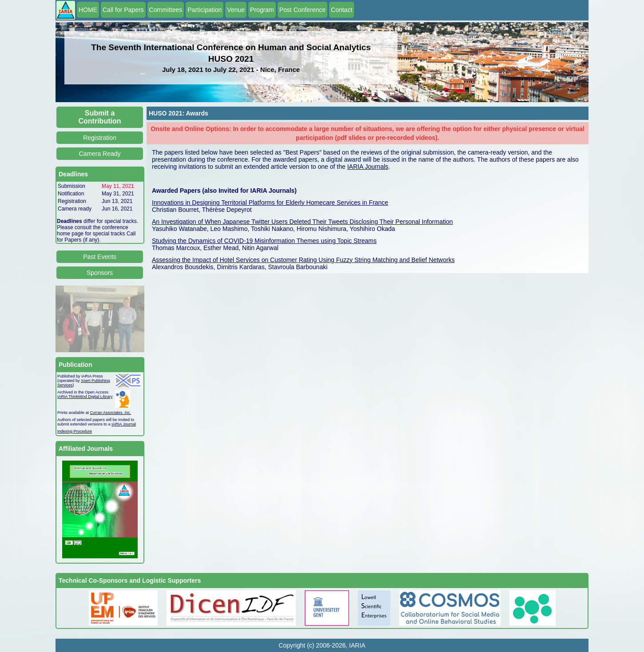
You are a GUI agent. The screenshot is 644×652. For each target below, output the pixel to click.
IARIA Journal (124, 424)
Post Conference (302, 10)
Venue (236, 10)
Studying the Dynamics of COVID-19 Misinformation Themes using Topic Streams (264, 241)
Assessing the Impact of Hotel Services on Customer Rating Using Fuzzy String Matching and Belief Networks (303, 260)
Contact (342, 10)
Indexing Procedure (75, 431)
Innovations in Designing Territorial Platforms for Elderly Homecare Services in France (270, 203)
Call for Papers (123, 10)
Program (262, 10)
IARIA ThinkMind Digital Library (85, 397)
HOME (88, 10)
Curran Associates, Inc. (111, 413)
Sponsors (100, 273)
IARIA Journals (368, 167)
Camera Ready (99, 154)
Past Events (100, 257)
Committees (166, 10)
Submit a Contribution (100, 117)
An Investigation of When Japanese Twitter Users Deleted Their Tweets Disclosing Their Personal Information (302, 222)
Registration (100, 138)
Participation (205, 10)
